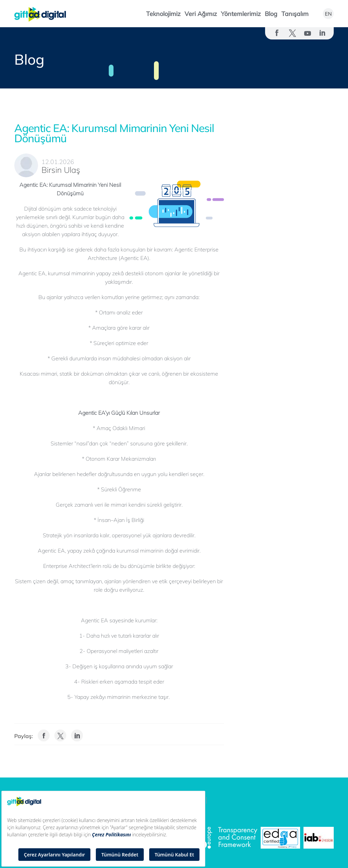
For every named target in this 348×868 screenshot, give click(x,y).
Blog (271, 14)
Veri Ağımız (201, 14)
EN (328, 14)
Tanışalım (295, 14)
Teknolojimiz (163, 14)
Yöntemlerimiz (241, 14)
